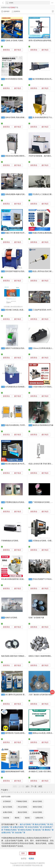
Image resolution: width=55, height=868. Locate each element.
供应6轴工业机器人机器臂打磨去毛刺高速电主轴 (24, 310)
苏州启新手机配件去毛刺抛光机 (17, 271)
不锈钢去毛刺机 (22, 801)
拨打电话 (18, 50)
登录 (23, 853)
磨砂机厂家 (49, 830)
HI (17, 792)
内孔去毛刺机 (22, 807)
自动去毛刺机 (37, 812)
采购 (52, 692)
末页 (40, 786)
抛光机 (27, 818)
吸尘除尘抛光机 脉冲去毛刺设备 (17, 464)
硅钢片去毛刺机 (11, 618)
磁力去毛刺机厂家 (27, 824)
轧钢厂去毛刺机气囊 (36, 618)
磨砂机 (17, 818)
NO (29, 792)
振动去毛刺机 (37, 801)
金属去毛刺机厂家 (20, 827)
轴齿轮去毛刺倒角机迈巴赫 (43, 425)
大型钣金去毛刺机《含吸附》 (44, 541)
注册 (32, 853)
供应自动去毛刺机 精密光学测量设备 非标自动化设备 (25, 156)
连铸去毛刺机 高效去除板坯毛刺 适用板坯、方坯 (24, 117)
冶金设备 (6, 818)
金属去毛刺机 (8, 812)
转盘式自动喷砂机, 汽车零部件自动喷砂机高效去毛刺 (25, 425)
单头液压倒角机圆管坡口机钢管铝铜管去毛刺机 (19, 579)
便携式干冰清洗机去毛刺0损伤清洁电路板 (21, 348)
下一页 (34, 786)
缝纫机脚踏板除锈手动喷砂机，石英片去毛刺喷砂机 (25, 772)
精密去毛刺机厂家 (27, 830)
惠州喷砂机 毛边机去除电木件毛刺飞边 (20, 733)
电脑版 (31, 858)
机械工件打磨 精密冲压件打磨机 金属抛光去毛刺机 (24, 233)
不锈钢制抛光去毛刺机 (10, 541)
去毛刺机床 (7, 801)
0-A (2, 792)
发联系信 (6, 50)
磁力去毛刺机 (8, 807)
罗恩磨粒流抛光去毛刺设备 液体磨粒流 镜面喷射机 (24, 502)
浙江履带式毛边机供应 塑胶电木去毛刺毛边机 (23, 695)
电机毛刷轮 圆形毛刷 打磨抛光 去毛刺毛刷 (17, 656)
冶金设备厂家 (20, 832)
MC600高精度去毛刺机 (14, 79)
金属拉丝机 (39, 818)
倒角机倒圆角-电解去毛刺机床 (17, 194)
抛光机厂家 (40, 830)
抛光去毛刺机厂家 (42, 824)
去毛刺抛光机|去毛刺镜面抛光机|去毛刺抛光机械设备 (25, 387)
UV (42, 792)
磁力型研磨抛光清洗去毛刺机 (44, 79)
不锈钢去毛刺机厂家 (12, 830)
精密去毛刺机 (37, 807)
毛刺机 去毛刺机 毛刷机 (14, 41)
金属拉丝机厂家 (8, 832)
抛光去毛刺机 (22, 812)
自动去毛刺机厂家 (35, 827)
